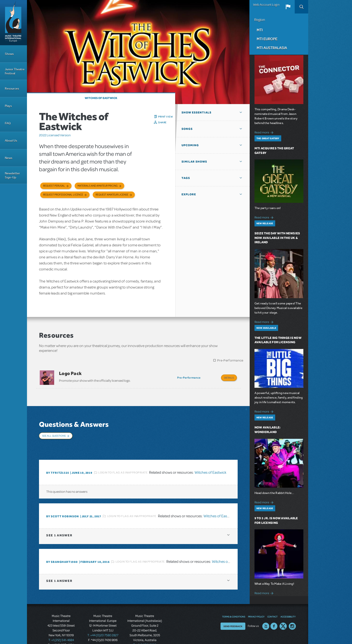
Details (229, 378)
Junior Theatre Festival (15, 71)
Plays (8, 106)
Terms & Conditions (234, 604)
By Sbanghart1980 (62, 549)
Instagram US (292, 613)
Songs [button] (187, 129)
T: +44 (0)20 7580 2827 (103, 622)
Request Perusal (54, 186)
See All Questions (54, 433)
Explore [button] (189, 194)
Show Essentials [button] (196, 112)
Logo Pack (70, 373)
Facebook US (274, 613)
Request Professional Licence (63, 195)
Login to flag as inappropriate (123, 460)
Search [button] (301, 7)
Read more (265, 132)
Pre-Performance (230, 360)
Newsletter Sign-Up (12, 175)
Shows (9, 54)
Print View (166, 117)
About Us (11, 141)
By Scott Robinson (63, 503)
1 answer (59, 522)
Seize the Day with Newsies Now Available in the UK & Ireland (277, 238)
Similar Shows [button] (194, 162)
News (9, 158)
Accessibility (288, 604)
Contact (272, 604)
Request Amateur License (112, 195)
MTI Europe (267, 39)
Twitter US (283, 613)
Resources (12, 89)
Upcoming (190, 145)
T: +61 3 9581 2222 (145, 632)
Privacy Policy (256, 604)
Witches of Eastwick (101, 98)
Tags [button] (186, 178)
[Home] (13, 23)
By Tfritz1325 (58, 460)
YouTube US (266, 613)
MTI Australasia (272, 48)
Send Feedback (233, 613)
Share (162, 122)
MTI (260, 30)
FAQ (8, 123)
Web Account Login (266, 5)
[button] (288, 7)
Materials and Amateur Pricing (98, 186)
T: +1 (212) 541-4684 (61, 627)
